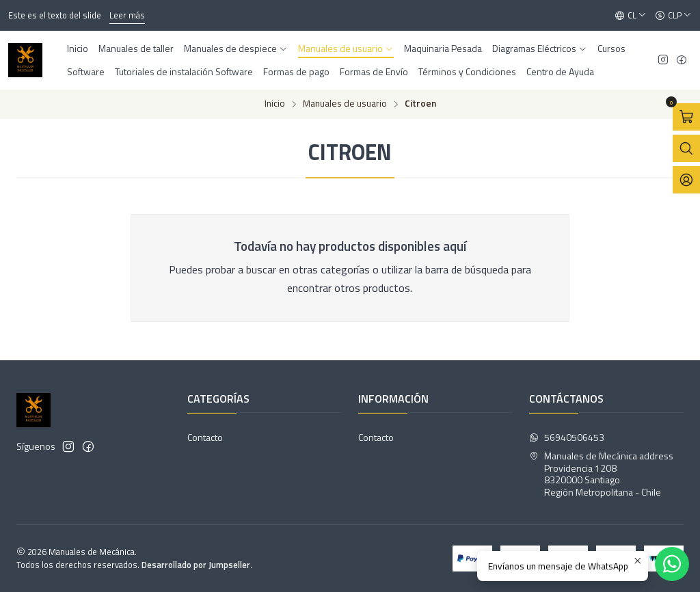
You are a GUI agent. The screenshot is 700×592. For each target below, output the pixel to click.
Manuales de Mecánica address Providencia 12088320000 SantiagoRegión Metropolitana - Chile (601, 474)
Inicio (275, 104)
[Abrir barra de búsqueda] (686, 148)
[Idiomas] (631, 16)
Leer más (127, 15)
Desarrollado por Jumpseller (196, 565)
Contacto (205, 437)
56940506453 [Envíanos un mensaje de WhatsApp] (567, 437)
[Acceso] (686, 180)
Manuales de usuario (345, 104)
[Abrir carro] (686, 117)
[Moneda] (673, 16)
